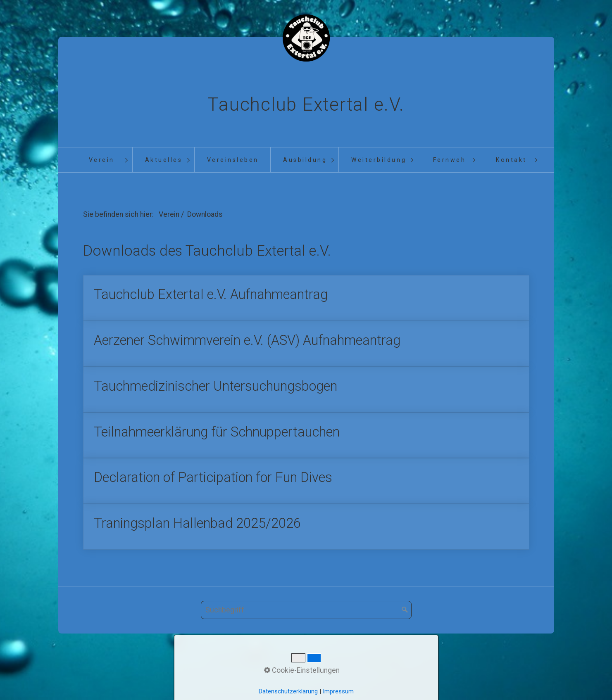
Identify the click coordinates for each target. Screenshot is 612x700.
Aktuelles (164, 160)
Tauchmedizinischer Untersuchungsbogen (306, 395)
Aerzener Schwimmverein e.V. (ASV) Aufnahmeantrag (306, 347)
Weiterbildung (379, 160)
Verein (102, 160)
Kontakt (511, 160)
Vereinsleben (233, 160)
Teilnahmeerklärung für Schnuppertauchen (306, 443)
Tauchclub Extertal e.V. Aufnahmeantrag (306, 300)
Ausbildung (305, 160)
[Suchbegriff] (306, 622)
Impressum (335, 673)
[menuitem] (101, 160)
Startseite (228, 673)
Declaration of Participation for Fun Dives (306, 490)
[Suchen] (405, 622)
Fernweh (450, 160)
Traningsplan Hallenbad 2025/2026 (306, 537)
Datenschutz (380, 673)
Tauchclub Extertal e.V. (306, 104)
